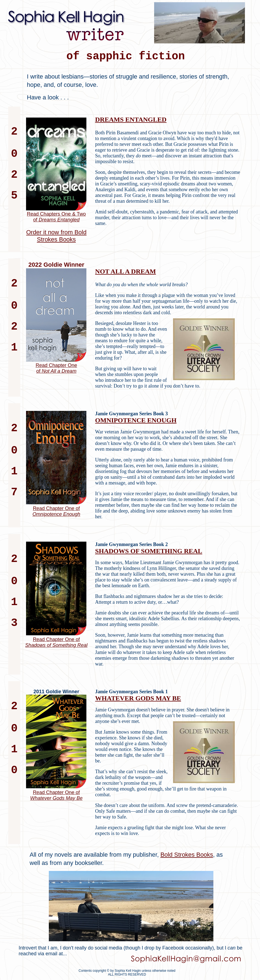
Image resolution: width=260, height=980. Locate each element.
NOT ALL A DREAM (126, 271)
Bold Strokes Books (187, 855)
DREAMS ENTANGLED (131, 119)
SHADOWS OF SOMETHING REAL (149, 551)
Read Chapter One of (56, 511)
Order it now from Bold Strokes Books (56, 236)
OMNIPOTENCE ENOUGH (136, 420)
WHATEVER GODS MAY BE (138, 698)
